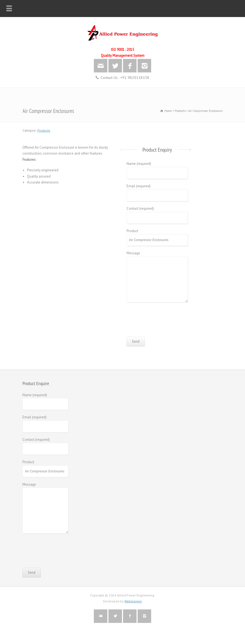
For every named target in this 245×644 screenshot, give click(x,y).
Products (44, 130)
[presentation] (168, 322)
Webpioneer (133, 601)
